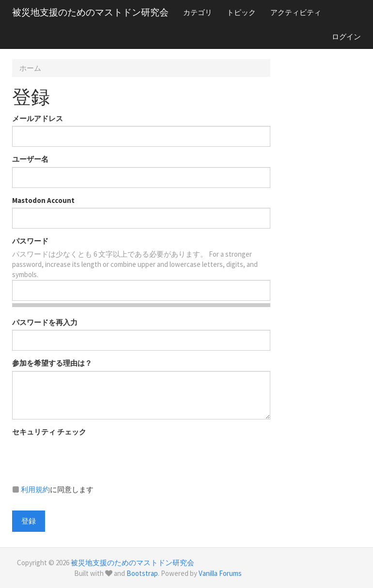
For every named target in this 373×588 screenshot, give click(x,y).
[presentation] (86, 458)
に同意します (53, 489)
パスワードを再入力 (45, 322)
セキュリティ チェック (49, 432)
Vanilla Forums (220, 573)
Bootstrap (142, 573)
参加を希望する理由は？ (52, 363)
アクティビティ (296, 12)
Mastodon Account (43, 200)
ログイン (346, 37)
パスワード (30, 241)
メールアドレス (38, 118)
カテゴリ (198, 12)
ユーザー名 (30, 159)
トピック (241, 12)
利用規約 (35, 489)
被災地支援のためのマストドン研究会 (90, 12)
